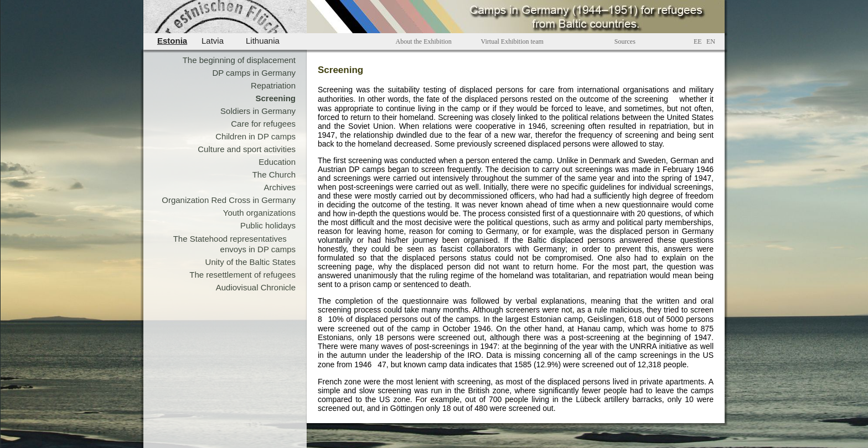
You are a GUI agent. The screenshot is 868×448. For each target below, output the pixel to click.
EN (711, 41)
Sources (625, 41)
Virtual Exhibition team (512, 41)
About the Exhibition (424, 41)
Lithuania (263, 41)
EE (698, 41)
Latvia (213, 41)
